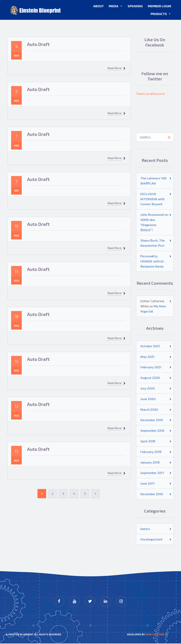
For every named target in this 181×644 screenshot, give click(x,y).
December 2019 (152, 420)
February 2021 (151, 367)
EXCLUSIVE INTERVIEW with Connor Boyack (152, 199)
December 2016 (152, 494)
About (98, 6)
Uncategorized (151, 539)
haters (145, 529)
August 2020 (150, 378)
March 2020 (149, 409)
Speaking (135, 6)
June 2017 (147, 483)
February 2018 (151, 452)
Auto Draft (38, 44)
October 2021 (150, 346)
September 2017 (152, 473)
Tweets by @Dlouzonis (150, 94)
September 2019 (152, 431)
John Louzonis (155, 635)
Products (161, 14)
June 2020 (148, 399)
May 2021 (147, 357)
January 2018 (150, 462)
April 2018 (148, 441)
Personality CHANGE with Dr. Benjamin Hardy (152, 261)
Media (116, 6)
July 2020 (148, 388)
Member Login (159, 6)
